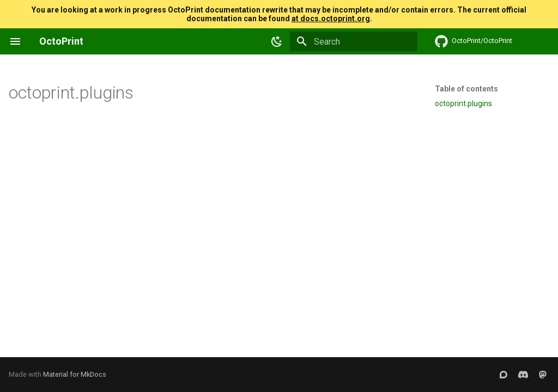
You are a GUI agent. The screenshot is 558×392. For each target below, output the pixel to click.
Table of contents (466, 89)
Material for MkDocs (75, 374)
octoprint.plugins (463, 103)
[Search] (354, 41)
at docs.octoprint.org (331, 19)
